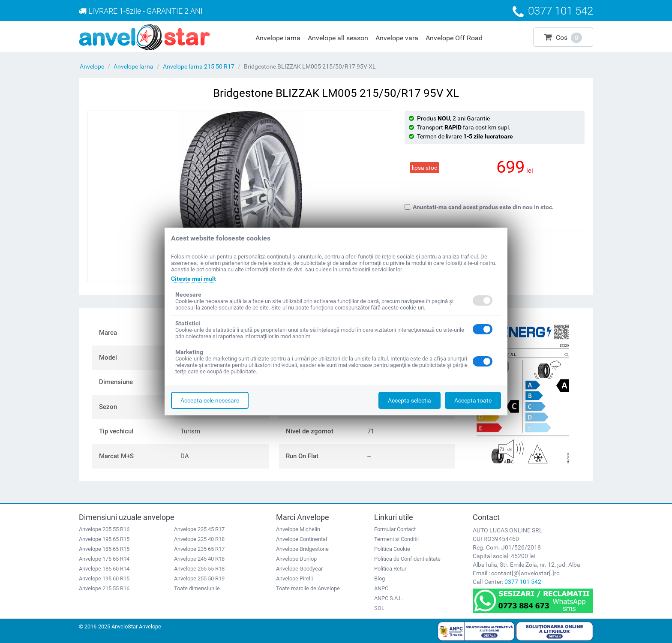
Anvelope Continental (301, 539)
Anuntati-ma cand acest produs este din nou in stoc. (479, 207)
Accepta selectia (409, 400)
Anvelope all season (338, 38)
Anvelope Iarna (133, 66)
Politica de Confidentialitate (407, 559)
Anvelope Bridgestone (302, 549)
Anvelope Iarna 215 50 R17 (199, 66)
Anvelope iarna (278, 38)
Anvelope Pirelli (294, 578)
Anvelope (92, 66)
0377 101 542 (523, 582)
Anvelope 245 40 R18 (199, 559)
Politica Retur (390, 569)
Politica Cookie (392, 549)
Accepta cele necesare (210, 400)
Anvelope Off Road (454, 38)
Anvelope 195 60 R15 (104, 578)
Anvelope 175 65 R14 (104, 559)
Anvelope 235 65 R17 (199, 549)
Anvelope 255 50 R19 (199, 578)
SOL (379, 608)
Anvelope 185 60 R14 (104, 569)
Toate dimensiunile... (199, 588)
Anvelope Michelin (298, 529)
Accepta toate (473, 400)
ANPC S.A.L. (389, 598)
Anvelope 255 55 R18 (199, 569)
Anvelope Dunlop (296, 559)
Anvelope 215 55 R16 (104, 588)
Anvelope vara (397, 38)
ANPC (381, 588)
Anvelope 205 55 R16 (104, 529)
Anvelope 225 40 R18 (199, 539)
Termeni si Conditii (396, 539)
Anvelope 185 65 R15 (104, 549)
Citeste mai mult (193, 279)
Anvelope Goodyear (299, 569)
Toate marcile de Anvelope (308, 588)
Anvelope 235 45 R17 (199, 529)
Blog (379, 578)
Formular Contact (395, 529)
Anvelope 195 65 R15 (104, 539)
